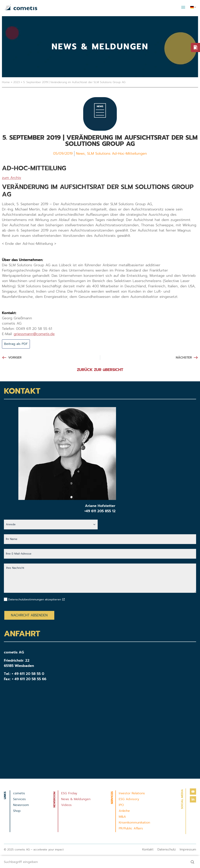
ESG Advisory (129, 800)
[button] (183, 7)
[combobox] (92, 861)
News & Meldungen (76, 800)
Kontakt (148, 850)
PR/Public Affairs (131, 829)
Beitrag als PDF (17, 344)
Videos (66, 805)
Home (6, 82)
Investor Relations (132, 794)
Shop (17, 811)
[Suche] (192, 861)
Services (19, 800)
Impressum (188, 850)
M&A (122, 817)
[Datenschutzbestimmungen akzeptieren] (63, 600)
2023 (17, 82)
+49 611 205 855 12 (100, 511)
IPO (121, 805)
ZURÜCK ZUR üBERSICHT (100, 370)
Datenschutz (167, 850)
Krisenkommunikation (134, 823)
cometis (19, 794)
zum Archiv (12, 178)
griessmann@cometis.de (34, 334)
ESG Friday (69, 794)
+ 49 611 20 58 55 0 (28, 674)
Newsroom (21, 805)
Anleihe (124, 811)
